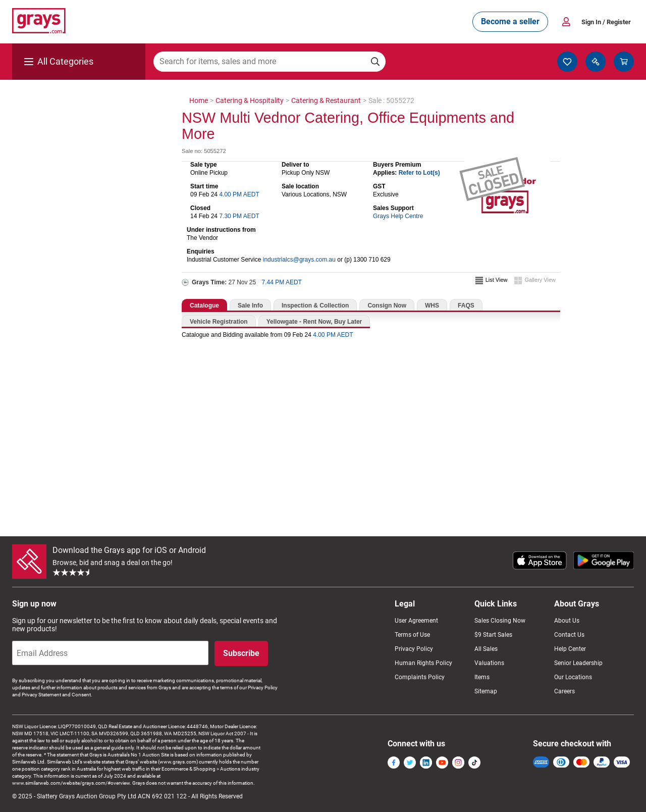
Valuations (489, 663)
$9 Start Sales (493, 635)
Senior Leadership (578, 663)
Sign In (606, 22)
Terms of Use (412, 635)
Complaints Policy (420, 677)
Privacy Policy (414, 649)
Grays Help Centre (398, 216)
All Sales (486, 649)
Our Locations (573, 677)
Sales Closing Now (500, 621)
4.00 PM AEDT (239, 194)
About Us (567, 621)
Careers (564, 691)
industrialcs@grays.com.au (299, 260)
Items (482, 677)
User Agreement (416, 621)
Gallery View (540, 280)
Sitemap (486, 691)
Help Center (570, 649)
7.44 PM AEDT (282, 282)
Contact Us (569, 635)
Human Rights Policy (423, 663)
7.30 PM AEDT (239, 216)
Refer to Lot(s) (419, 173)
